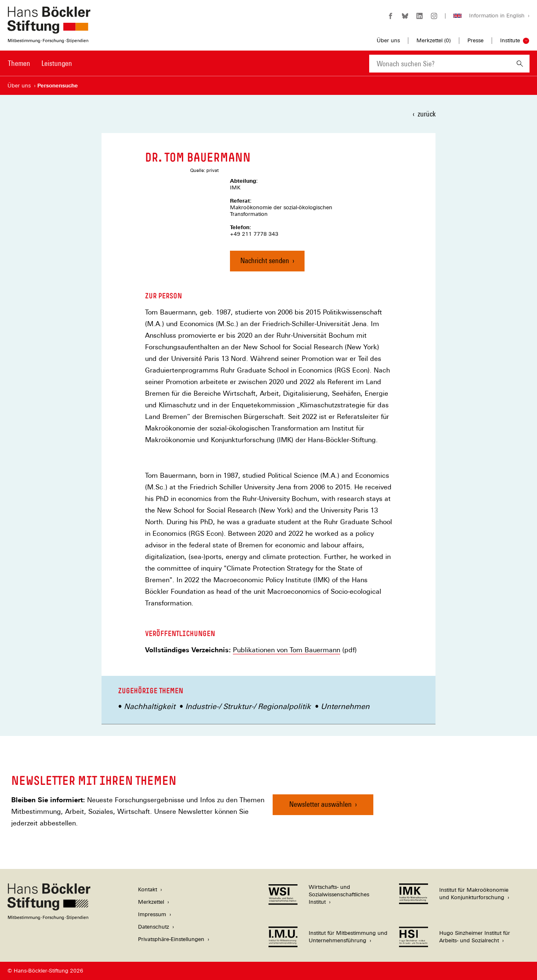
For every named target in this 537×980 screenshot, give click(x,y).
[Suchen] (520, 64)
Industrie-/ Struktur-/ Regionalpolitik (248, 706)
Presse (475, 40)
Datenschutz (154, 927)
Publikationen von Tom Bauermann (287, 650)
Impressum (152, 914)
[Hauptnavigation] (40, 63)
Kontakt (148, 889)
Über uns (388, 40)
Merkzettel (151, 902)
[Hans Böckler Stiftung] (49, 918)
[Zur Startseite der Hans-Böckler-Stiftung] (49, 39)
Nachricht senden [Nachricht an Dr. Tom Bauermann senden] (265, 260)
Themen (19, 63)
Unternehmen (345, 706)
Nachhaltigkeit (150, 706)
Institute (510, 40)
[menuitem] (19, 69)
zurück (427, 114)
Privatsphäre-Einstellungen (171, 939)
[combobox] (440, 64)
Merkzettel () (434, 41)
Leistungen (57, 63)
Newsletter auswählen (321, 804)
